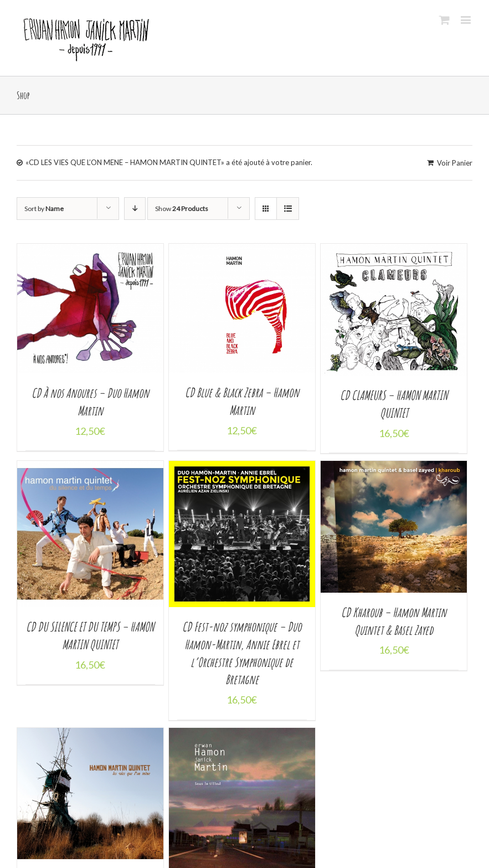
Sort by (44, 209)
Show (182, 209)
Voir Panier (455, 163)
